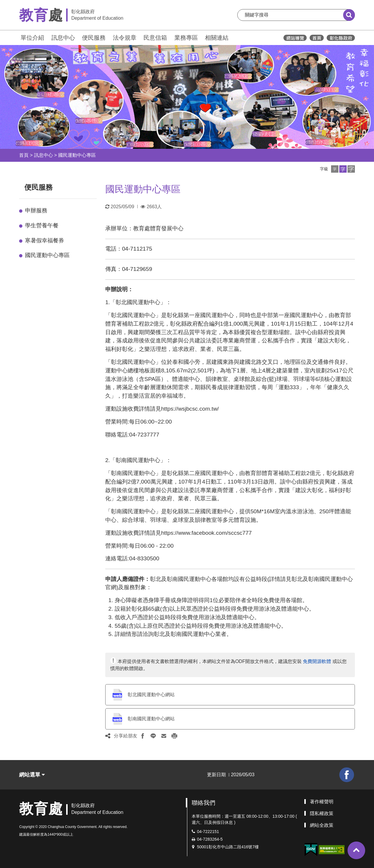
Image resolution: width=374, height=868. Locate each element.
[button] (335, 169)
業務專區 (186, 38)
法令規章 (125, 38)
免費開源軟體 (317, 661)
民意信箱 (155, 38)
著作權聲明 (322, 802)
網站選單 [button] (32, 775)
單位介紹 (32, 38)
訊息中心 (63, 38)
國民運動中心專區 (77, 155)
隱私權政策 (322, 813)
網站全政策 (322, 825)
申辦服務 (36, 210)
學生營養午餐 (42, 225)
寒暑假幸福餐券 (45, 240)
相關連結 (217, 38)
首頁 (24, 155)
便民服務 (94, 38)
